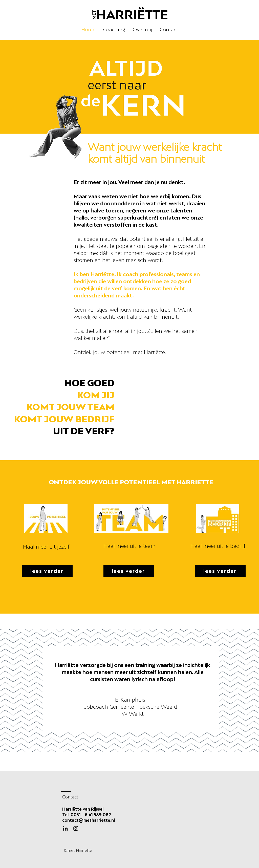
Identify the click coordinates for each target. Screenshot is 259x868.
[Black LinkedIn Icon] (65, 828)
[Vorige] (20, 690)
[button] (114, 30)
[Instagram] (76, 828)
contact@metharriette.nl (89, 820)
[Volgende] (239, 690)
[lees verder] (47, 571)
